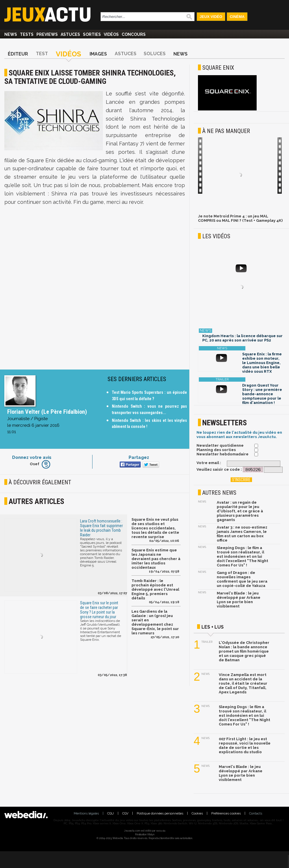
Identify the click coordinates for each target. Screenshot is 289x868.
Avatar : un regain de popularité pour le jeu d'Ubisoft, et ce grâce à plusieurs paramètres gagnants (240, 511)
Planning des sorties (216, 450)
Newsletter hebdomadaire (223, 454)
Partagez (139, 457)
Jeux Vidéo (211, 17)
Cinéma (237, 17)
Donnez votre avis (32, 457)
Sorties (92, 34)
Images (98, 54)
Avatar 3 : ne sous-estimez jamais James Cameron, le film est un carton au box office (242, 534)
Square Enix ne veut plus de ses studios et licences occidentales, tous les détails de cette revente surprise (155, 528)
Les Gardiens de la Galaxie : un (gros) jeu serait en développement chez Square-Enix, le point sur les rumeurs (155, 622)
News (11, 34)
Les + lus (213, 627)
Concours (134, 34)
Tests (27, 34)
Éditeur (18, 54)
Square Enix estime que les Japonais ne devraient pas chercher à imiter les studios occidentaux (156, 559)
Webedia (161, 831)
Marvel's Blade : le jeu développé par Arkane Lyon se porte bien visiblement (239, 600)
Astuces (70, 34)
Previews (47, 34)
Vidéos (111, 34)
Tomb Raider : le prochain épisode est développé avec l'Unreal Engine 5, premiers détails (155, 589)
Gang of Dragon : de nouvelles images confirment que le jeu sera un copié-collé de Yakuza (242, 579)
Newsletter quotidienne (220, 445)
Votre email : (209, 463)
